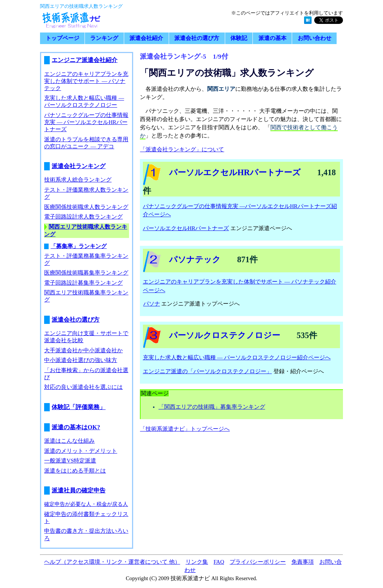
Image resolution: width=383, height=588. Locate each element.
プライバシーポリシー (258, 562)
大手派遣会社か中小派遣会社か (83, 350)
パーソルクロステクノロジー (225, 335)
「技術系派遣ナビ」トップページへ (185, 429)
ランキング (104, 38)
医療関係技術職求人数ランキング (86, 207)
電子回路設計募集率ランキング (83, 283)
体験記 (239, 38)
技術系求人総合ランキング (78, 180)
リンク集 (197, 562)
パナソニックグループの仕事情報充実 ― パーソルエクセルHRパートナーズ (86, 122)
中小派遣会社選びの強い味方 (81, 360)
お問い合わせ (315, 38)
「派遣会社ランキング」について (182, 149)
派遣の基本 (272, 38)
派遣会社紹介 (146, 38)
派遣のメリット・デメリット (81, 451)
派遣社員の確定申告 (79, 490)
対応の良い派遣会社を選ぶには (83, 387)
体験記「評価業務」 (79, 407)
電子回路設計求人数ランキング (83, 217)
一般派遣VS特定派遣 (70, 461)
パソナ (151, 304)
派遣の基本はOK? (76, 427)
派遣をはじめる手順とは (75, 471)
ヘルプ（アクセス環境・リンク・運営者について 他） (112, 562)
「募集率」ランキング (79, 246)
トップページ (62, 38)
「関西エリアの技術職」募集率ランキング (212, 407)
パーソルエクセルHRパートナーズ (235, 172)
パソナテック (195, 259)
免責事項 (303, 562)
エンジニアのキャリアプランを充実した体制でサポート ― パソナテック (86, 81)
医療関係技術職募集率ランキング (86, 273)
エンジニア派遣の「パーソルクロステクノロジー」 (208, 371)
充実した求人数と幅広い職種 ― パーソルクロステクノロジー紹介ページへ (237, 358)
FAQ (219, 562)
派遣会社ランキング (79, 166)
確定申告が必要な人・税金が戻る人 (86, 504)
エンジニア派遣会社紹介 (85, 60)
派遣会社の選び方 (197, 38)
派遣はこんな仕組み (69, 441)
